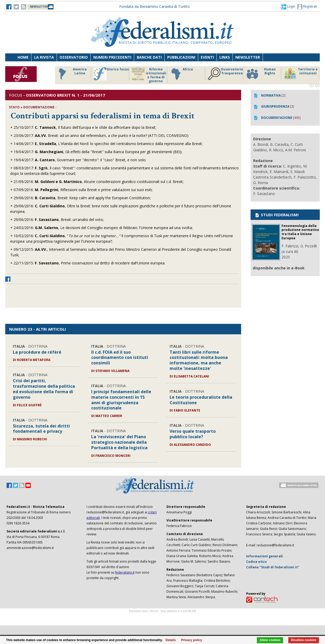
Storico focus (111, 74)
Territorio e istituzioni (301, 74)
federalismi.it (125, 572)
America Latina (71, 74)
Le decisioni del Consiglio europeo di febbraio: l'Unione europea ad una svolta (126, 228)
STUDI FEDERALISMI (277, 215)
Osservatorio (74, 57)
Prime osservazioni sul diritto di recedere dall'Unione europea (113, 263)
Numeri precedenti (112, 57)
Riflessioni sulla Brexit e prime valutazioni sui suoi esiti (106, 190)
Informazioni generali (264, 556)
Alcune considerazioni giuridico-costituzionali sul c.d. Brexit (133, 182)
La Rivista (44, 57)
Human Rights (261, 74)
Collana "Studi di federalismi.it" (273, 567)
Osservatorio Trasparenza (225, 74)
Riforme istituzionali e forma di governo (149, 75)
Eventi (207, 57)
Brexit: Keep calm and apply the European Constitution (104, 198)
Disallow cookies (304, 640)
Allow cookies (270, 640)
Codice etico (256, 562)
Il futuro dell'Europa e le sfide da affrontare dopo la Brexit (107, 127)
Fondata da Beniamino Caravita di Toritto (155, 6)
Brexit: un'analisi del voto (82, 220)
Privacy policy (191, 640)
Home (23, 57)
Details (171, 640)
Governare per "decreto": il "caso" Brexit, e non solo (101, 160)
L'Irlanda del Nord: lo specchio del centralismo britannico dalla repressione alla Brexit (130, 144)
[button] (288, 7)
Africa (181, 74)
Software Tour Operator (162, 617)
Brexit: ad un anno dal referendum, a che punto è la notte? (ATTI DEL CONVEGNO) (118, 135)
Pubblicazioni (181, 57)
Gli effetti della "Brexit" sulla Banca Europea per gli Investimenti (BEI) (123, 152)
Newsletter (248, 57)
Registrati (307, 7)
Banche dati (149, 57)
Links (225, 57)
